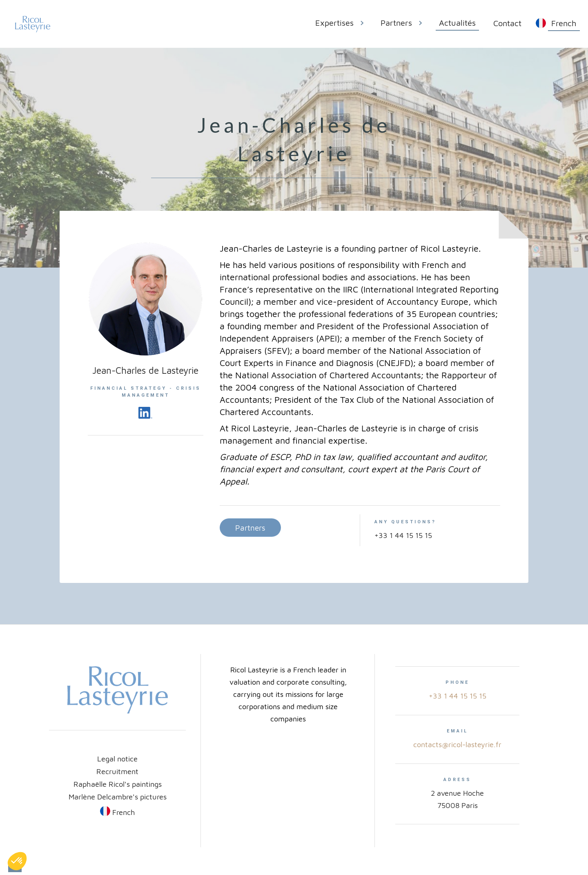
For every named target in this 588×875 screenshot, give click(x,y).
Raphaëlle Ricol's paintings (118, 784)
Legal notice (117, 759)
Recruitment (117, 771)
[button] (343, 24)
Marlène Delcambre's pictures (118, 797)
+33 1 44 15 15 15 (458, 696)
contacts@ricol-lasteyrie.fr (457, 744)
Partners (250, 528)
